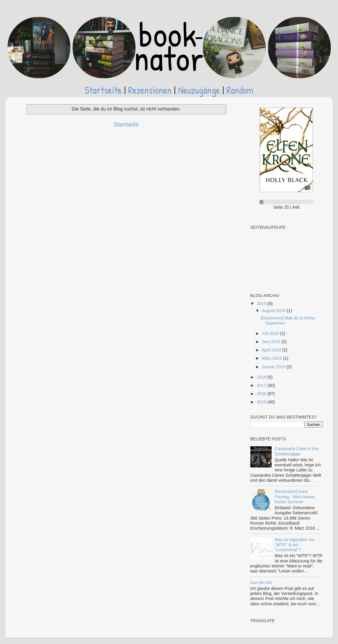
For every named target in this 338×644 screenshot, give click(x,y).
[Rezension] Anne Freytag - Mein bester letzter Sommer (295, 497)
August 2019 (274, 311)
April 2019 (272, 350)
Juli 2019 (271, 333)
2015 (262, 402)
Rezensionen (150, 90)
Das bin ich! (261, 583)
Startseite (103, 90)
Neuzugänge (199, 90)
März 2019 (272, 358)
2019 (262, 304)
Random (240, 90)
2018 (262, 377)
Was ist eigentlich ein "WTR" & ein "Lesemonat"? (294, 545)
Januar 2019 (274, 367)
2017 (262, 385)
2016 (262, 394)
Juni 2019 (272, 342)
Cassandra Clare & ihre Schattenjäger (297, 451)
